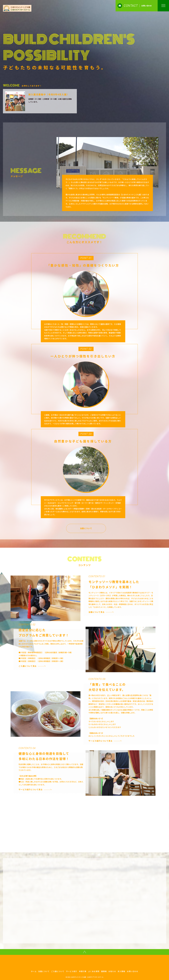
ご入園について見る (34, 661)
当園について (93, 523)
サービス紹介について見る (107, 736)
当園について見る (103, 607)
